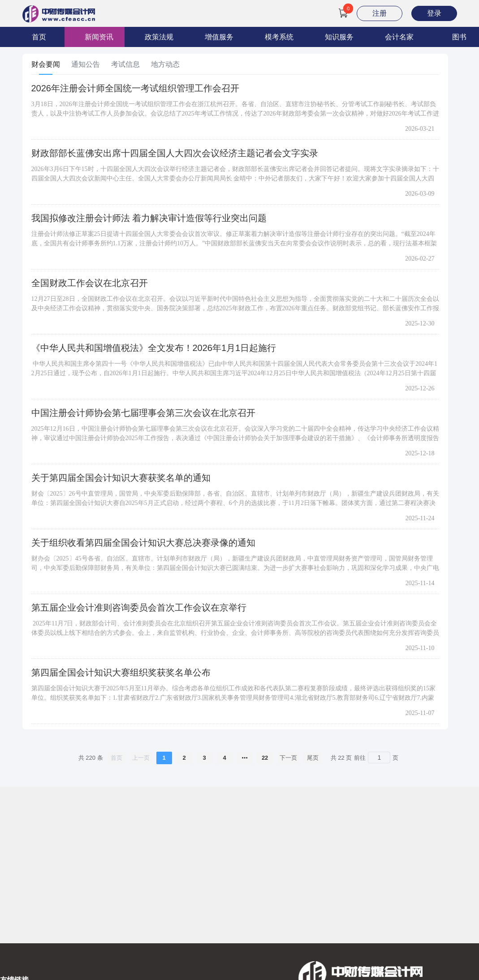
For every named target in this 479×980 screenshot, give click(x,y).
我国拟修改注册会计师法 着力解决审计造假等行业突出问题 (149, 218)
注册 (380, 13)
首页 (39, 37)
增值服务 (219, 37)
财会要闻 (46, 64)
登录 (434, 13)
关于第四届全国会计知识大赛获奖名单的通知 (121, 478)
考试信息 (125, 64)
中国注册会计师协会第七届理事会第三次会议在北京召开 (143, 413)
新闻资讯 (99, 37)
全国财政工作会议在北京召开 (90, 283)
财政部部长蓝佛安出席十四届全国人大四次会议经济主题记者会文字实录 (175, 153)
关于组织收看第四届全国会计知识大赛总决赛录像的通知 (143, 543)
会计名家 (399, 37)
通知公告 (86, 64)
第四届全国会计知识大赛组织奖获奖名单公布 (121, 672)
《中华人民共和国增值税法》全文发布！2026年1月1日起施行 (154, 348)
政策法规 (159, 37)
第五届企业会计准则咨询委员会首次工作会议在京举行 (139, 608)
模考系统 (279, 37)
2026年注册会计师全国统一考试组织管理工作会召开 (136, 88)
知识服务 (339, 37)
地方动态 (165, 64)
